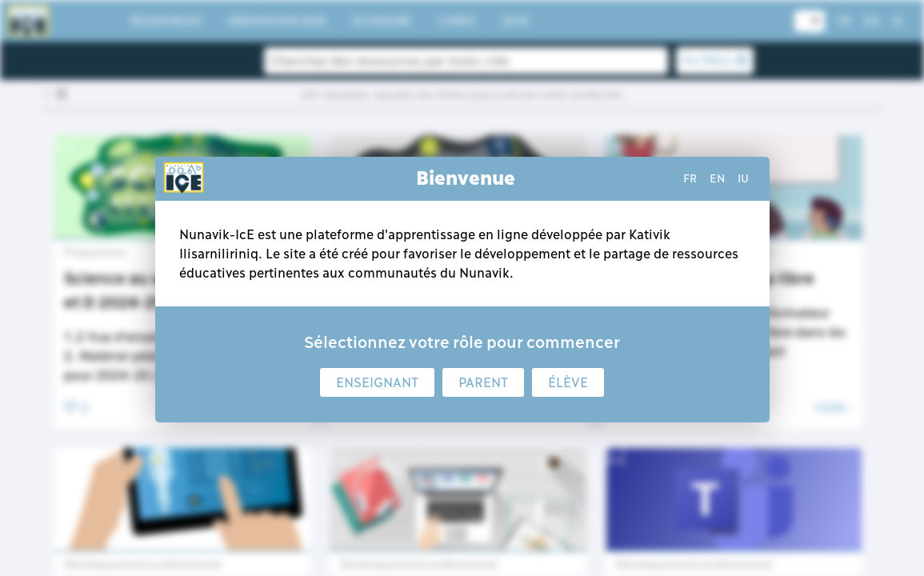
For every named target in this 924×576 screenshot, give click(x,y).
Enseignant (377, 382)
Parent (483, 382)
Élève (568, 382)
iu (743, 178)
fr (690, 178)
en (717, 178)
